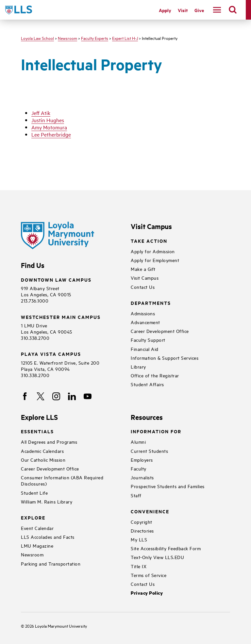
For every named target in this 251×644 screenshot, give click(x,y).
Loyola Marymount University (56, 626)
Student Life (34, 493)
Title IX (139, 566)
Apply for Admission (153, 251)
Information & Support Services (165, 358)
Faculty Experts (95, 38)
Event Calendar (37, 528)
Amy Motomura (49, 127)
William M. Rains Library (47, 501)
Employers (142, 460)
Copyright (142, 522)
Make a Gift (143, 269)
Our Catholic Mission (43, 460)
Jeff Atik (41, 113)
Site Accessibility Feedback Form (166, 548)
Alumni (138, 442)
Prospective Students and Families (168, 486)
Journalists (142, 477)
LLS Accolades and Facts (48, 537)
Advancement (145, 322)
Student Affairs (147, 384)
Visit (183, 10)
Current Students (149, 451)
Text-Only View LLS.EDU (157, 557)
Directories (142, 530)
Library (138, 366)
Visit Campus (145, 278)
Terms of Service (149, 575)
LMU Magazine (37, 545)
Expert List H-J (125, 38)
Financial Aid (145, 349)
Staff (136, 495)
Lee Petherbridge (51, 134)
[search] (233, 10)
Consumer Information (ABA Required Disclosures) (62, 480)
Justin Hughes (48, 120)
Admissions (143, 313)
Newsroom (67, 38)
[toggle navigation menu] (217, 10)
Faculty (139, 468)
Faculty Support (148, 340)
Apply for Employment (155, 260)
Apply (165, 10)
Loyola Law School (37, 38)
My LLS (139, 539)
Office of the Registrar (155, 375)
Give (199, 10)
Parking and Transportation (51, 563)
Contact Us (143, 287)
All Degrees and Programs (49, 442)
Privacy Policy (147, 593)
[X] (41, 396)
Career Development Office (160, 331)
